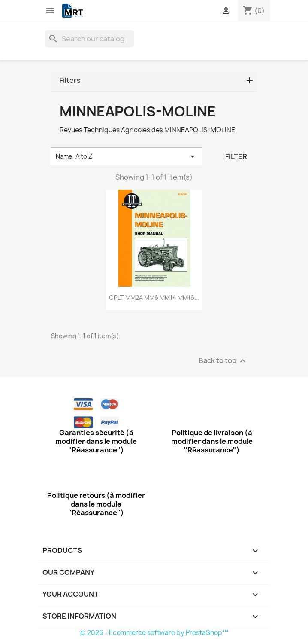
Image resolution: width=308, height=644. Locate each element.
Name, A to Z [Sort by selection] (127, 156)
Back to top (223, 361)
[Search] (89, 39)
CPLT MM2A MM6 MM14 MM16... (154, 298)
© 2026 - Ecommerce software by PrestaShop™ (154, 633)
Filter (236, 156)
